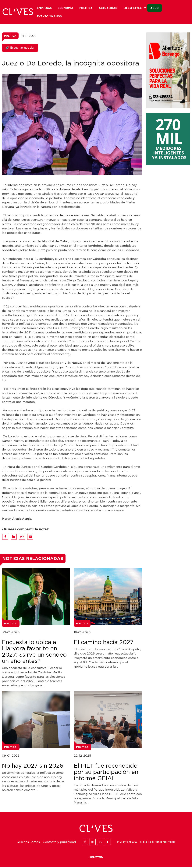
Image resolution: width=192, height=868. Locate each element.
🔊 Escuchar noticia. (20, 49)
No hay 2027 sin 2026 (33, 767)
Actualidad (108, 8)
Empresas (44, 8)
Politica (86, 8)
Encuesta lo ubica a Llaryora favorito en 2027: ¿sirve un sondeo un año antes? (34, 653)
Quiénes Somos (28, 843)
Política (10, 37)
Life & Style (135, 8)
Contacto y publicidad (59, 843)
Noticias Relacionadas (33, 560)
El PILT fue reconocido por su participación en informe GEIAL (106, 773)
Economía (66, 8)
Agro (155, 8)
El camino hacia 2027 (104, 643)
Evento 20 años (49, 16)
